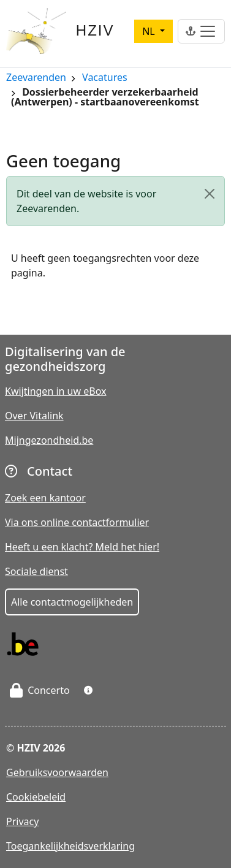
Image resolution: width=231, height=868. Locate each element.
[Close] (210, 194)
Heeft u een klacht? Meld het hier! (82, 547)
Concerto (40, 690)
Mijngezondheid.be (49, 440)
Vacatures (105, 78)
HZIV (95, 30)
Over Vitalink (34, 416)
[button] (88, 690)
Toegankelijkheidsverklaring (70, 846)
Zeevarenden (36, 78)
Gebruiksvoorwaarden (57, 772)
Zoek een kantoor (45, 498)
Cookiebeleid (36, 797)
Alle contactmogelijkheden (72, 602)
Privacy (22, 821)
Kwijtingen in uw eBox (56, 391)
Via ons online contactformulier (77, 522)
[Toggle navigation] (201, 31)
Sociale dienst (36, 571)
